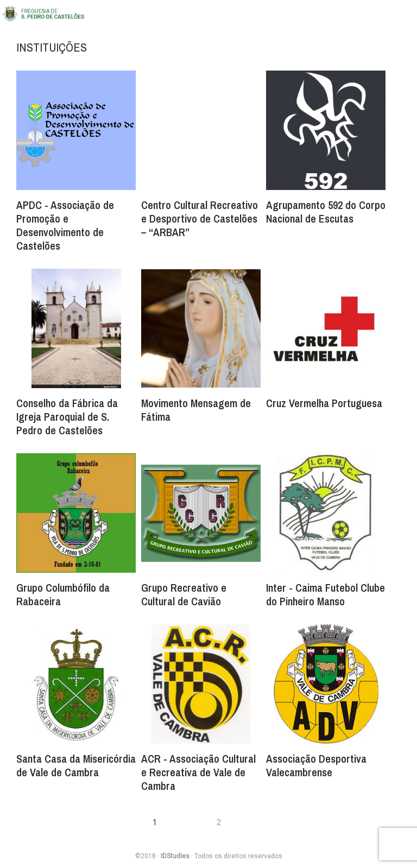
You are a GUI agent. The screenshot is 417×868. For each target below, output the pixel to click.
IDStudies (175, 856)
